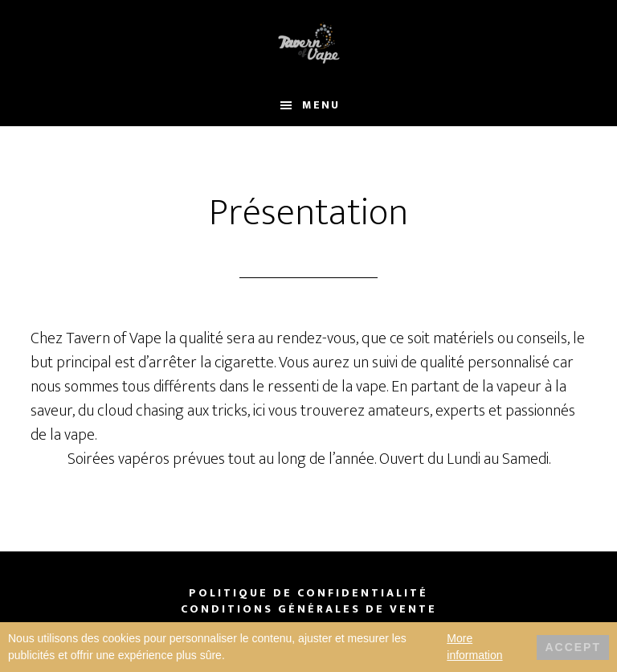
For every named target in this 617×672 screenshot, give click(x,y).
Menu (321, 105)
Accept (573, 647)
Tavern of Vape (308, 43)
